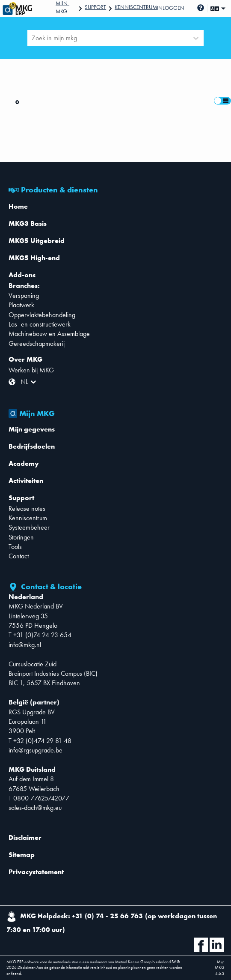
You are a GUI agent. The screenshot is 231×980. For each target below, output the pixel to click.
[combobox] (33, 38)
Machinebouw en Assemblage (49, 334)
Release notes (27, 508)
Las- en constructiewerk (40, 324)
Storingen (21, 537)
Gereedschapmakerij (37, 343)
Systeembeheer (29, 527)
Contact (19, 556)
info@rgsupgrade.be (36, 750)
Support (95, 7)
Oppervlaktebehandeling (42, 315)
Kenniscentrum (136, 7)
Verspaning (24, 295)
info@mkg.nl (25, 645)
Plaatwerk (21, 305)
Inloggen (171, 8)
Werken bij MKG (31, 370)
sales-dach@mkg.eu (35, 808)
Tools (15, 547)
